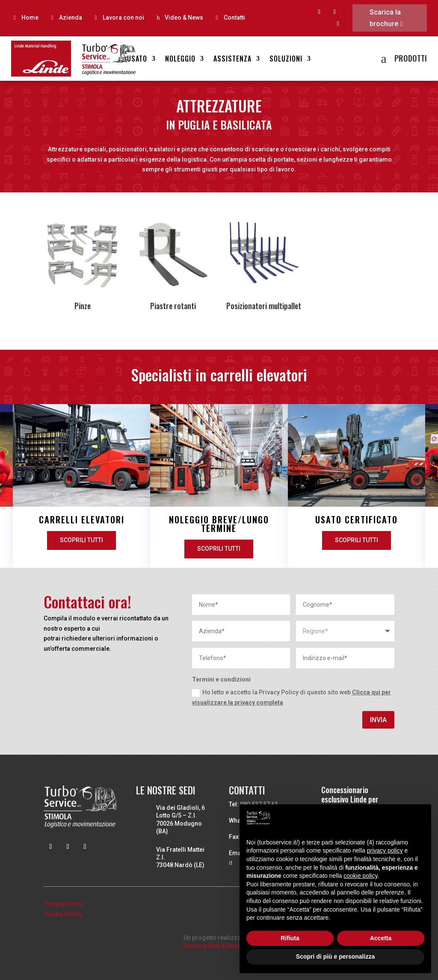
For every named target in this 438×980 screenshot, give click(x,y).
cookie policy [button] (360, 876)
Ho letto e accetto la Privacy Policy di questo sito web (292, 697)
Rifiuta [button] (290, 938)
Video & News (184, 18)
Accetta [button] (381, 938)
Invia (378, 720)
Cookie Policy (63, 914)
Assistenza (232, 60)
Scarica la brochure (385, 18)
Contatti (234, 18)
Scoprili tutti (167, 549)
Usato (137, 60)
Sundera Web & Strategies (219, 946)
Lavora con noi (123, 18)
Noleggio (180, 60)
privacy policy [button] (385, 850)
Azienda (71, 18)
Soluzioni (286, 60)
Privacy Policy (64, 904)
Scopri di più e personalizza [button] (335, 956)
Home (30, 18)
